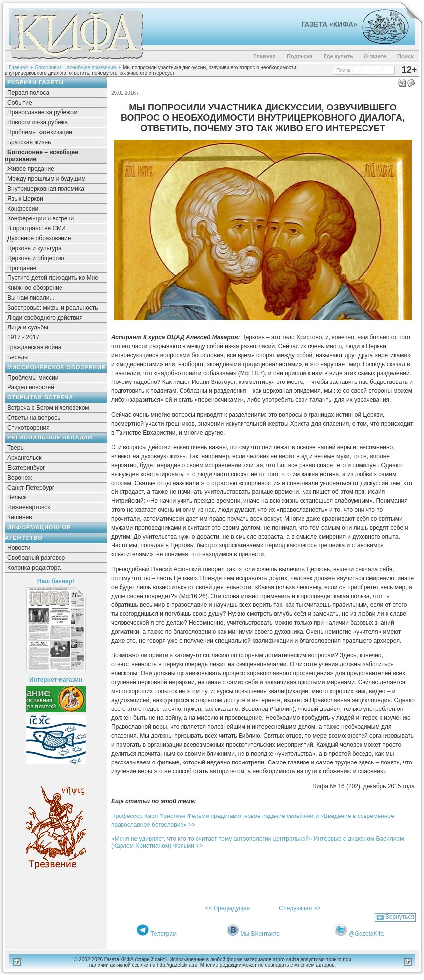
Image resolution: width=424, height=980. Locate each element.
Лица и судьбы (28, 327)
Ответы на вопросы (34, 418)
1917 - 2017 (23, 337)
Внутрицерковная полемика (46, 189)
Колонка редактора (34, 568)
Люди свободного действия (45, 318)
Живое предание (31, 169)
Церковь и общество (36, 258)
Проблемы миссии (33, 378)
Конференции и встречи (41, 218)
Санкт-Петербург (31, 488)
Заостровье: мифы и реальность (53, 308)
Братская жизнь (29, 142)
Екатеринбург (26, 468)
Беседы (18, 357)
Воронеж (20, 478)
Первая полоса (28, 93)
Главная (265, 56)
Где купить (338, 56)
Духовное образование (39, 238)
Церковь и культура (34, 248)
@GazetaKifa (366, 934)
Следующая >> (300, 908)
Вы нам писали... (31, 298)
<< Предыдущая (227, 908)
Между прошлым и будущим (47, 179)
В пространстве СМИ (37, 228)
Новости (19, 548)
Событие (20, 103)
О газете (375, 56)
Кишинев (20, 517)
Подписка (300, 56)
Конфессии (23, 209)
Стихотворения (29, 428)
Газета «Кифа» (329, 24)
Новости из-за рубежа (38, 122)
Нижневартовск (29, 507)
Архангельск (25, 458)
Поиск (405, 56)
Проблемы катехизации (40, 132)
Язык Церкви (25, 199)
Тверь (16, 448)
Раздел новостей (31, 387)
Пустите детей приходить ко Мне (53, 278)
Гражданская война (34, 347)
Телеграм (163, 934)
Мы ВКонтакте (260, 934)
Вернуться (400, 917)
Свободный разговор (36, 558)
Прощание (22, 268)
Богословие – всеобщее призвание (76, 68)
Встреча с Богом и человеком (48, 408)
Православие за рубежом (43, 112)
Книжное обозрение (35, 288)
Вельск (17, 497)
